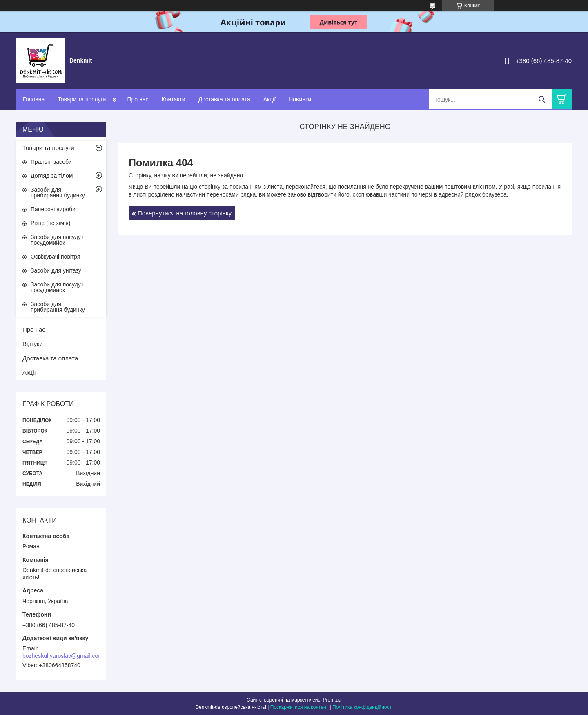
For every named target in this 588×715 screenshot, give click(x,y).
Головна (34, 99)
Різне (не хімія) (50, 223)
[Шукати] (542, 99)
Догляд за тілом (52, 176)
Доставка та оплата (224, 99)
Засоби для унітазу (56, 270)
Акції (269, 99)
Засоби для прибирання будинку (58, 192)
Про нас (138, 99)
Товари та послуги (82, 99)
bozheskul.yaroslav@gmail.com (63, 656)
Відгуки (33, 344)
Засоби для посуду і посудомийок (57, 240)
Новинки (300, 99)
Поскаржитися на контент (299, 707)
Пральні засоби (51, 162)
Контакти (173, 99)
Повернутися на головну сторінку (185, 213)
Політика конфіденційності (363, 707)
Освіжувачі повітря (56, 257)
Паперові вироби (53, 209)
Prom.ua (332, 700)
